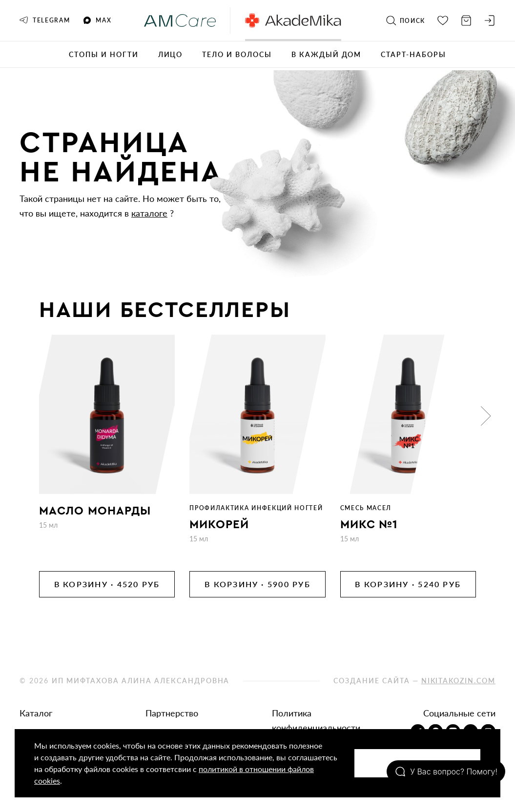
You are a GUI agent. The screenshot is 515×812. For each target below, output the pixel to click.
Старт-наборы (413, 54)
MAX (97, 20)
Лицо (171, 54)
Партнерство (172, 713)
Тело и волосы (237, 54)
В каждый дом (327, 54)
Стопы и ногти (103, 54)
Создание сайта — (414, 681)
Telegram (45, 20)
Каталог (36, 713)
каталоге (149, 213)
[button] (486, 416)
